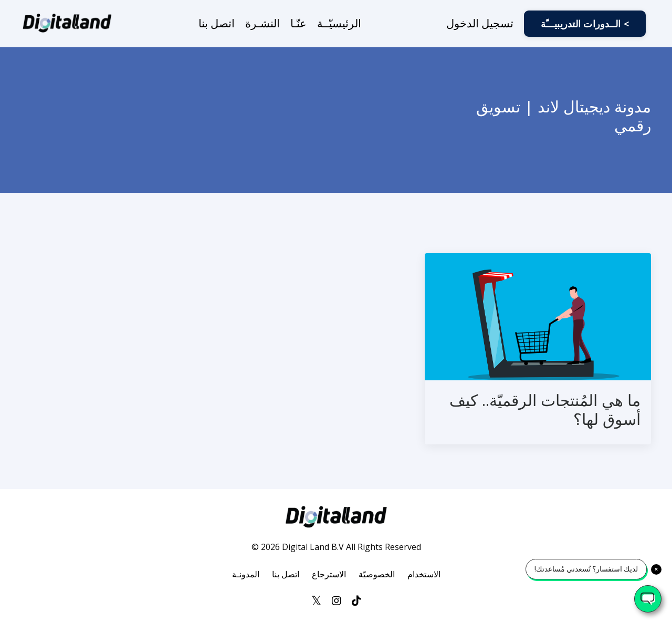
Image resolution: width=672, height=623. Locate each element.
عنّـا (298, 23)
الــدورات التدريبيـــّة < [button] (585, 24)
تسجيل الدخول (480, 23)
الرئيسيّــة (339, 23)
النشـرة (262, 23)
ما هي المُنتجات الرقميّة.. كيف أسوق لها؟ (545, 410)
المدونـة (246, 574)
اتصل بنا (217, 23)
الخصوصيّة (377, 574)
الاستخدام (424, 574)
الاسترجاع (329, 574)
